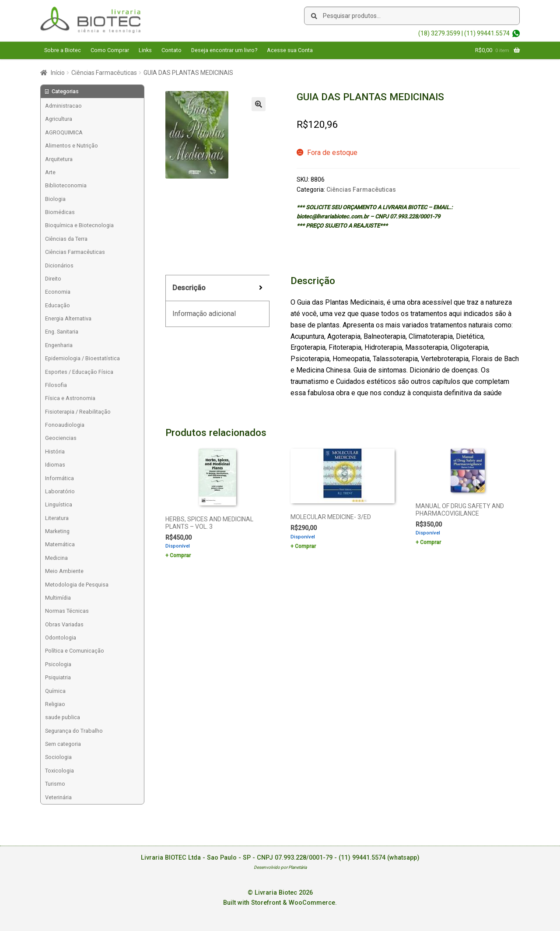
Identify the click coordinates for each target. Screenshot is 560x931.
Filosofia (56, 385)
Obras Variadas (64, 624)
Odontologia (61, 638)
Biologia (55, 199)
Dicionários (59, 265)
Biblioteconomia (66, 185)
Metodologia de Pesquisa (77, 585)
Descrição (189, 288)
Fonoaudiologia (65, 425)
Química (55, 691)
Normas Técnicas (67, 611)
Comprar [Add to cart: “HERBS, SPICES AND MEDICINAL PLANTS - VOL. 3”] (180, 555)
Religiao (55, 704)
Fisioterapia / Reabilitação (78, 412)
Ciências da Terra (66, 239)
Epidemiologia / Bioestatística (82, 358)
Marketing (57, 531)
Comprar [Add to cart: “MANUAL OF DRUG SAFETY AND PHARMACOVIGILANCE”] (430, 542)
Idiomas (55, 465)
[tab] (217, 288)
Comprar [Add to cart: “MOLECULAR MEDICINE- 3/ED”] (305, 546)
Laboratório (60, 491)
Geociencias (61, 438)
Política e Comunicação (75, 651)
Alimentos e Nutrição (72, 146)
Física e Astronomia (70, 398)
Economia (58, 292)
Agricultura (59, 119)
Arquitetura (59, 159)
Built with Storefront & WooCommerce (279, 903)
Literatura (57, 518)
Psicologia (58, 664)
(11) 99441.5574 (487, 33)
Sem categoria (63, 744)
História (55, 451)
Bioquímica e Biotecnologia (79, 225)
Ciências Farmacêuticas (104, 73)
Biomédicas (60, 212)
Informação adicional (204, 314)
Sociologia (58, 757)
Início (58, 73)
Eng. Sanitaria (62, 332)
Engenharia (59, 345)
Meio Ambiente (64, 571)
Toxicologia (59, 771)
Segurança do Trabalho (74, 731)
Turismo (55, 784)
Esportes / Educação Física (79, 372)
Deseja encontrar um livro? (224, 50)
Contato (171, 50)
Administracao (63, 106)
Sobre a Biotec (63, 50)
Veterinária (58, 797)
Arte (50, 172)
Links (145, 50)
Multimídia (58, 598)
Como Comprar (110, 50)
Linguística (59, 504)
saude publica (63, 717)
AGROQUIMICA (64, 132)
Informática (59, 478)
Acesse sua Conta (290, 50)
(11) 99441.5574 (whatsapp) (379, 858)
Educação (58, 305)
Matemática (60, 544)
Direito (53, 279)
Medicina (56, 558)
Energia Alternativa (68, 318)
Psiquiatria (58, 677)
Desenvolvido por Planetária (280, 867)
